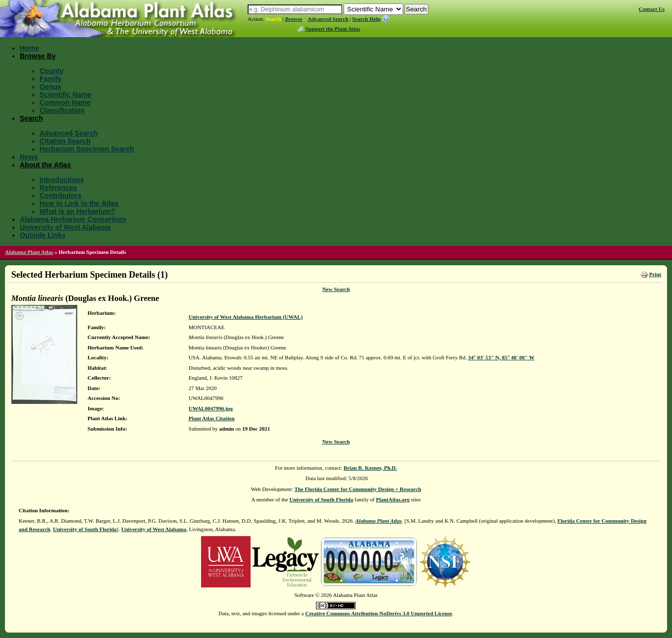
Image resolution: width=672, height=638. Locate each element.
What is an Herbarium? (77, 211)
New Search (336, 289)
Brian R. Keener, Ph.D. (370, 468)
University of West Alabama (65, 227)
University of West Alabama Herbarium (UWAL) (246, 317)
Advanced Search (328, 19)
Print (655, 274)
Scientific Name (65, 95)
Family (51, 79)
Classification (62, 110)
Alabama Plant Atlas (29, 252)
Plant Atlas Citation (212, 418)
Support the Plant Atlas (333, 29)
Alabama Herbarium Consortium (73, 219)
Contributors (61, 196)
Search (273, 19)
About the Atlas (45, 165)
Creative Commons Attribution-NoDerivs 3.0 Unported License (379, 613)
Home (29, 48)
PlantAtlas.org (393, 499)
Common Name (65, 102)
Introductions (62, 180)
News (29, 157)
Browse (294, 19)
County (52, 71)
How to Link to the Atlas (79, 203)
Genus (51, 87)
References (58, 188)
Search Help (366, 19)
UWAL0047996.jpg (211, 408)
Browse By (38, 56)
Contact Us (652, 9)
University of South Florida (321, 499)
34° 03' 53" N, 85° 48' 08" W (501, 357)
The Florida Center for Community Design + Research (358, 489)
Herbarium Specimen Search (87, 149)
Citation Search (65, 141)
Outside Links (43, 235)
